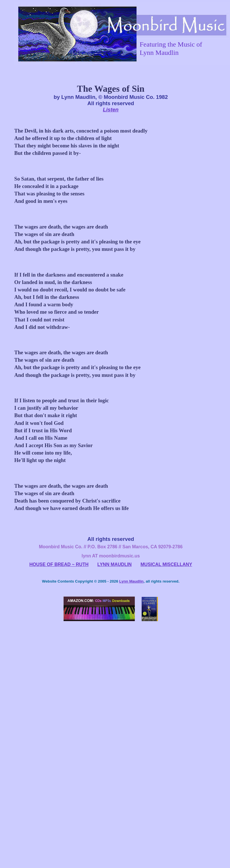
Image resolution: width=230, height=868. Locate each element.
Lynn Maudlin (131, 581)
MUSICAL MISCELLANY (166, 564)
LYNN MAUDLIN (115, 564)
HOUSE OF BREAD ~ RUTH (59, 564)
